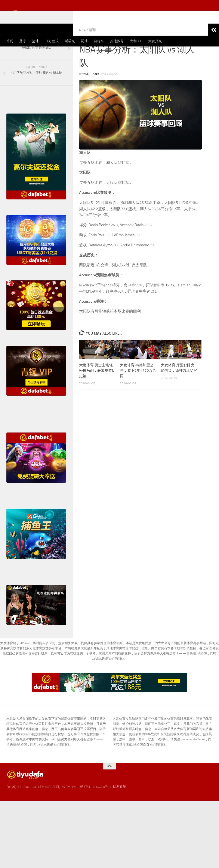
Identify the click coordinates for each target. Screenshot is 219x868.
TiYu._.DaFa (91, 97)
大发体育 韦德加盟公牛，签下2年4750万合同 (138, 393)
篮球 (35, 41)
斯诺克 (70, 41)
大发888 (136, 41)
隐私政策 (120, 810)
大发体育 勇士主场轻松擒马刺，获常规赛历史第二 (97, 393)
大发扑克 (155, 41)
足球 (22, 41)
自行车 (99, 41)
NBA (82, 53)
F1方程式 (52, 41)
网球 (84, 41)
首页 (10, 41)
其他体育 (117, 41)
